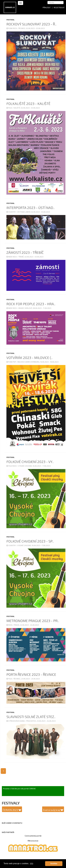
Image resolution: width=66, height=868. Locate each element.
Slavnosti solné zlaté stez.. (31, 717)
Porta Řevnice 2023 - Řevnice (31, 674)
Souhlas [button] (54, 864)
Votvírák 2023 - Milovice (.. (29, 358)
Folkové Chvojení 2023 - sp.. (30, 541)
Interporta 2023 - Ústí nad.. (31, 208)
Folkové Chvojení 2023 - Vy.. (30, 462)
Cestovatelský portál (33, 836)
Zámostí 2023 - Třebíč (25, 252)
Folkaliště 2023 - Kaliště (28, 104)
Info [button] (32, 863)
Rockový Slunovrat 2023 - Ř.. (31, 24)
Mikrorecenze (33, 841)
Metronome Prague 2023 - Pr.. (33, 621)
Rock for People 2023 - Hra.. (31, 304)
